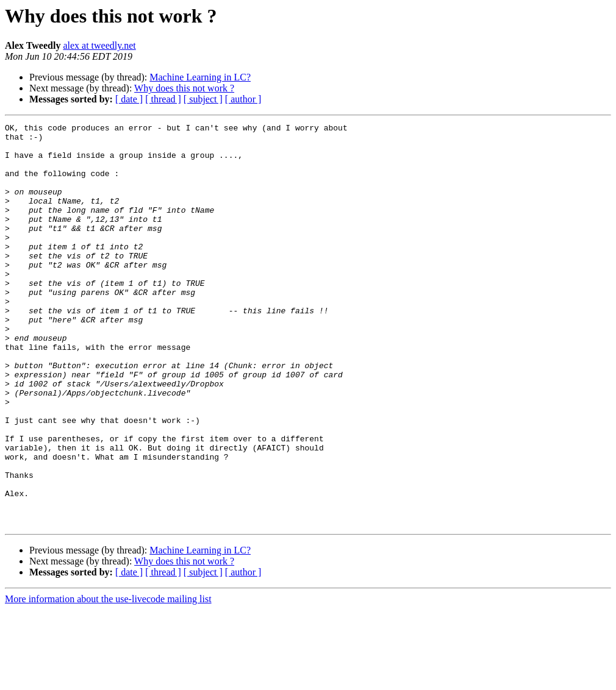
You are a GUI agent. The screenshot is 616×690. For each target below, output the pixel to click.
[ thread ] (163, 99)
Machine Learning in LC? (200, 77)
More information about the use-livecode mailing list (108, 679)
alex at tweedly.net (99, 45)
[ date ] (129, 99)
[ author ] (243, 99)
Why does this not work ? (184, 88)
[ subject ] (203, 99)
